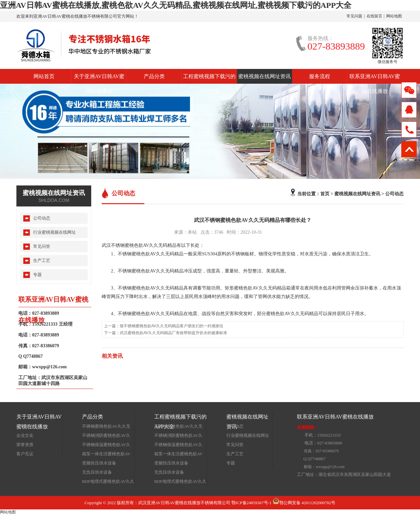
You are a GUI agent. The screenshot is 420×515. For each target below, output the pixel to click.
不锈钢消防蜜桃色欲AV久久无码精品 (106, 437)
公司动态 (394, 194)
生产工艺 (42, 260)
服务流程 (320, 76)
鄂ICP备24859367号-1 (251, 503)
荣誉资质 (25, 445)
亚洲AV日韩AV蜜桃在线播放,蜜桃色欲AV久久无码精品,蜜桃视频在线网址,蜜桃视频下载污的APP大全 (176, 5)
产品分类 (154, 76)
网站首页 (44, 76)
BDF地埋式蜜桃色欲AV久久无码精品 (108, 483)
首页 (325, 194)
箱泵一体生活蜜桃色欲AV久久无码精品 (106, 455)
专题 (37, 275)
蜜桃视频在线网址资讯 (264, 76)
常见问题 (354, 16)
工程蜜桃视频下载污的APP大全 (209, 79)
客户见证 (25, 454)
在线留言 (374, 16)
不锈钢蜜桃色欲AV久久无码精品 (106, 427)
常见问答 (42, 246)
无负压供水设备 (97, 472)
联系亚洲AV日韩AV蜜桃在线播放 (375, 79)
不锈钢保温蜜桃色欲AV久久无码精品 (106, 446)
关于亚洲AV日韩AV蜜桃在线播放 (99, 79)
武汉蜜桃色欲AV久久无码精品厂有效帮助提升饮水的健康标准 (173, 333)
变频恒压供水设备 (99, 463)
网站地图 (394, 16)
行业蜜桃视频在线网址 (54, 232)
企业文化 (25, 435)
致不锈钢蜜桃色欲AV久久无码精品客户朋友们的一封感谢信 (171, 326)
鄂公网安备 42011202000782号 (304, 503)
